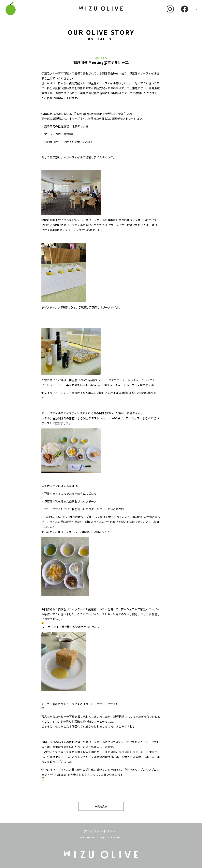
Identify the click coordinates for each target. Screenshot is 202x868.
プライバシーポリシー (100, 831)
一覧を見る (101, 806)
